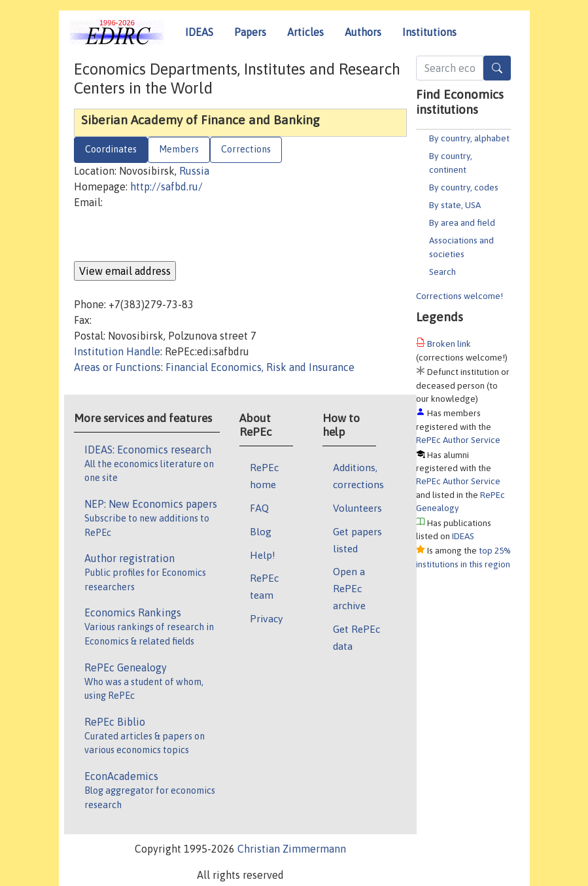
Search (442, 272)
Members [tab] (179, 149)
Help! (263, 555)
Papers (250, 32)
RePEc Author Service (458, 440)
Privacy (266, 618)
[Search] (497, 68)
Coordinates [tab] (111, 149)
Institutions (429, 32)
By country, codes (464, 187)
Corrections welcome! (459, 296)
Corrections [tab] (246, 149)
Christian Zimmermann (292, 849)
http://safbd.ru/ (166, 186)
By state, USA (455, 205)
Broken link (449, 344)
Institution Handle (117, 351)
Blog (261, 531)
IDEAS (199, 32)
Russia (194, 171)
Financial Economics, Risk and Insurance (260, 367)
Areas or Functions (117, 367)
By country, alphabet (469, 138)
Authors (363, 32)
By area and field (462, 222)
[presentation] (173, 236)
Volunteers (357, 508)
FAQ (259, 508)
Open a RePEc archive (349, 588)
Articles (305, 32)
